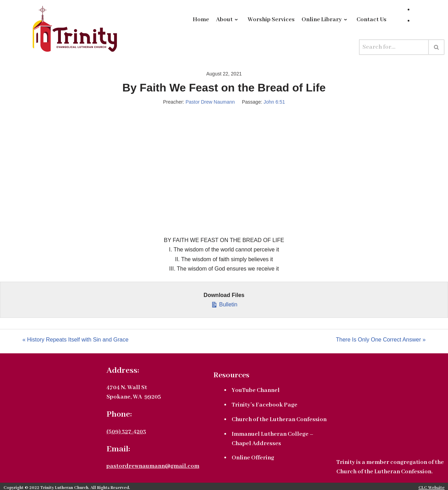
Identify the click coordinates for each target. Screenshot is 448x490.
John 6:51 (274, 102)
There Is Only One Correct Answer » (381, 340)
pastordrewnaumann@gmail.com (153, 466)
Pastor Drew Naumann (210, 102)
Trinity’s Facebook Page (265, 405)
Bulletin (224, 304)
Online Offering (253, 458)
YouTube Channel (256, 390)
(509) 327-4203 (126, 432)
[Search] (394, 47)
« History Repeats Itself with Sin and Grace (75, 340)
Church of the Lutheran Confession (279, 420)
